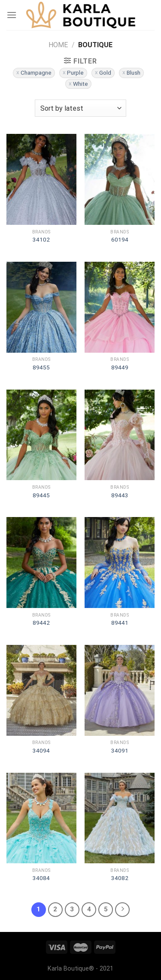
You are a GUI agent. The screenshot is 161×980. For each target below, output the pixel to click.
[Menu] (12, 15)
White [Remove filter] (80, 84)
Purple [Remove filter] (75, 73)
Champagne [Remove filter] (36, 73)
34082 (120, 878)
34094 (41, 750)
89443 (120, 495)
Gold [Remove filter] (105, 73)
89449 (120, 367)
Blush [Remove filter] (134, 73)
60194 (120, 239)
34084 (41, 878)
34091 (120, 750)
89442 (41, 623)
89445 (41, 495)
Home (58, 45)
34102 (41, 239)
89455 (41, 367)
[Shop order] (80, 108)
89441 (120, 623)
